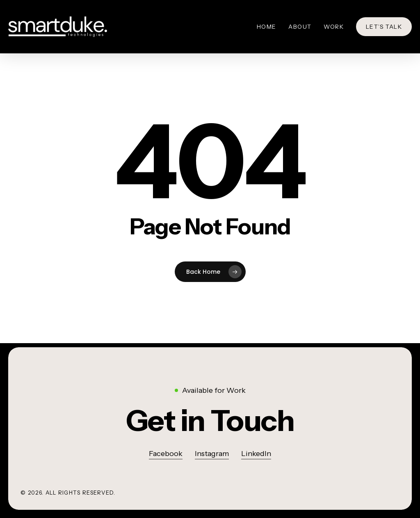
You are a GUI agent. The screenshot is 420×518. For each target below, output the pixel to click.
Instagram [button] (212, 454)
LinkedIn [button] (256, 454)
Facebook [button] (166, 454)
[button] (210, 421)
